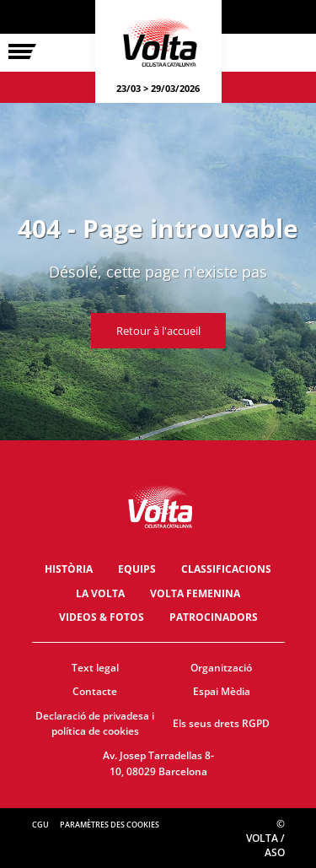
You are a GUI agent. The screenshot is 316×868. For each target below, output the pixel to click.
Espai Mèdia (222, 691)
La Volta (100, 593)
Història (69, 569)
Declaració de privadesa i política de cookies (95, 724)
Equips (137, 569)
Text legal (95, 668)
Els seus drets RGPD (221, 723)
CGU (40, 825)
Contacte (95, 691)
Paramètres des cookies (110, 825)
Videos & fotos (102, 617)
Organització (221, 668)
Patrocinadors (214, 617)
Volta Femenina (195, 593)
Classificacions (226, 569)
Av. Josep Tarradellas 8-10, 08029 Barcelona (158, 763)
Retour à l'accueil (158, 331)
